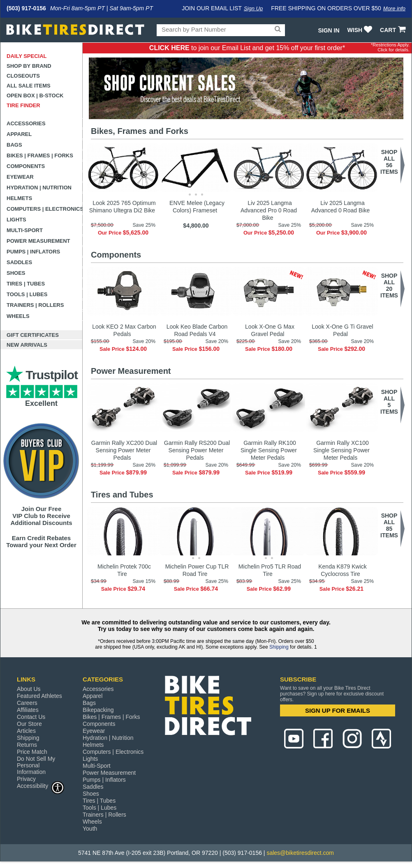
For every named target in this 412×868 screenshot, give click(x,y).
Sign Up (253, 8)
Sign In (329, 30)
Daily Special (27, 56)
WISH (361, 30)
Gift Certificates (33, 335)
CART (394, 30)
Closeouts (23, 76)
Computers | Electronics (45, 209)
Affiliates (28, 710)
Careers (27, 703)
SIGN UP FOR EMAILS (338, 710)
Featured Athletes (39, 696)
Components (26, 166)
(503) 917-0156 (26, 8)
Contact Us (31, 717)
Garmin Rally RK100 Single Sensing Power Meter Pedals (269, 450)
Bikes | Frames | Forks (40, 155)
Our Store (29, 724)
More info (394, 8)
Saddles (19, 262)
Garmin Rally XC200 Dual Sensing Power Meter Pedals (124, 450)
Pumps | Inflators (33, 252)
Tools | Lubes (27, 294)
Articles (26, 731)
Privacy (26, 779)
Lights (16, 220)
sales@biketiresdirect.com (300, 853)
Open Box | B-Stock (35, 96)
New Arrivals (27, 345)
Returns (27, 745)
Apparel (19, 134)
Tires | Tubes (26, 284)
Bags (14, 145)
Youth (90, 829)
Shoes (16, 273)
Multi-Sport (25, 230)
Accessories (26, 123)
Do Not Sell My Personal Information (36, 765)
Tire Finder (23, 105)
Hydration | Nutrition (39, 188)
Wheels (18, 316)
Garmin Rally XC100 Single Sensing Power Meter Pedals (341, 450)
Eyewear (20, 177)
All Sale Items (29, 86)
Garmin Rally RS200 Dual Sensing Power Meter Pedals (197, 450)
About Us (29, 689)
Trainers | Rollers (35, 305)
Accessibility (41, 786)
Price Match (32, 752)
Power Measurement (38, 241)
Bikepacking (98, 710)
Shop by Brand (29, 66)
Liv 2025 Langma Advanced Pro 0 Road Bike (269, 210)
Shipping (279, 647)
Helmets (19, 198)
